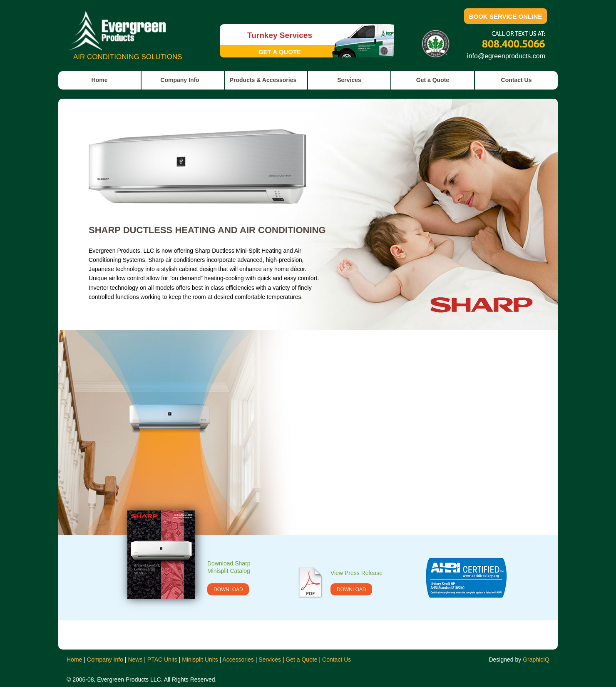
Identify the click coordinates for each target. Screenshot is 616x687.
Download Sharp (229, 563)
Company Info (105, 660)
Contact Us (337, 660)
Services (270, 660)
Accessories (238, 660)
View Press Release (356, 573)
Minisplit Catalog (229, 571)
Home (74, 660)
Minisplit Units (200, 660)
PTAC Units (162, 660)
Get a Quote (301, 660)
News (135, 660)
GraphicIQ (536, 660)
